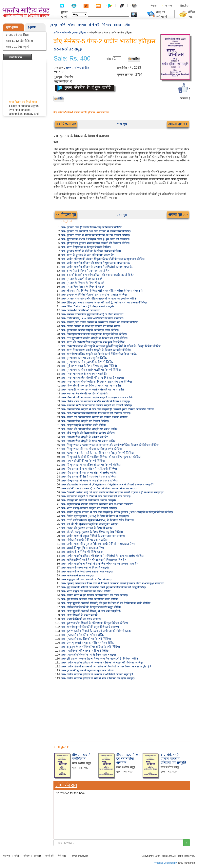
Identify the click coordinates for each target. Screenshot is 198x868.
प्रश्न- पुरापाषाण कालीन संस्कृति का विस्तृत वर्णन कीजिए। (90, 330)
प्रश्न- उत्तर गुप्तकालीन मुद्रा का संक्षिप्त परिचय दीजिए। (88, 643)
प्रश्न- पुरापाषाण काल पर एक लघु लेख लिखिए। (85, 358)
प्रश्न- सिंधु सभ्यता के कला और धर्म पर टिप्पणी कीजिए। (89, 469)
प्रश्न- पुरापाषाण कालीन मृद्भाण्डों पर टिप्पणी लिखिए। (88, 362)
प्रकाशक (168, 6)
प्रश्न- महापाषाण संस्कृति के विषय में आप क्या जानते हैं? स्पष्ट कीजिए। (96, 496)
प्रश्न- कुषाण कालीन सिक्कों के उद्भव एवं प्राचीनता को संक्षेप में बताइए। (97, 631)
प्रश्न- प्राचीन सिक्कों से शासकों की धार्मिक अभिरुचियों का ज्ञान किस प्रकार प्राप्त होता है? (106, 666)
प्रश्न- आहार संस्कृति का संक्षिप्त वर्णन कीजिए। (84, 425)
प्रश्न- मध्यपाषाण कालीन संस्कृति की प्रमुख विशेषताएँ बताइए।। (93, 378)
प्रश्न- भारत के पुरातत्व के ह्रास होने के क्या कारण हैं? (88, 255)
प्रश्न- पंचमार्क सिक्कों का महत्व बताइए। (81, 619)
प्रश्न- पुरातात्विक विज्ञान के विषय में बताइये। (83, 287)
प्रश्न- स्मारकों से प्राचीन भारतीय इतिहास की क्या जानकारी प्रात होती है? (97, 275)
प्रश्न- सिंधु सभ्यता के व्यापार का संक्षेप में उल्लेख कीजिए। (90, 473)
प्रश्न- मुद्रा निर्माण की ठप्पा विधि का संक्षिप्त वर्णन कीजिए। (90, 599)
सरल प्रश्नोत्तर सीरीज (77, 68)
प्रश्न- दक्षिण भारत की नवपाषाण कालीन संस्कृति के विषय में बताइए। (96, 401)
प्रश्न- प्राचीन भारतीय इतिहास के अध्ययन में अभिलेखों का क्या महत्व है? (97, 267)
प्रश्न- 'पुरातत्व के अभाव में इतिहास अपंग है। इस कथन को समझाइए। (96, 239)
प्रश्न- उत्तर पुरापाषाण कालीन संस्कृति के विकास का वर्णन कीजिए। (95, 338)
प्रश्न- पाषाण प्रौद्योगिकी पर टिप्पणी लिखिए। (83, 461)
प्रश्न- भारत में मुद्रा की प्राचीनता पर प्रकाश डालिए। (86, 591)
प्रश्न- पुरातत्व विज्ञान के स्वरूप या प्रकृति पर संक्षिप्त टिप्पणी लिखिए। (96, 235)
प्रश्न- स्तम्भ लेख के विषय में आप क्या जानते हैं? (85, 271)
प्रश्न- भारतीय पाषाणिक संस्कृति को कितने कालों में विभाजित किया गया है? (99, 354)
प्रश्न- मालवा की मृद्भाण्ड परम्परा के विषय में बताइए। (87, 528)
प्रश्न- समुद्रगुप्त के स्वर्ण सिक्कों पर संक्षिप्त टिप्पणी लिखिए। (91, 647)
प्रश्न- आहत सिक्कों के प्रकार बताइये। (80, 615)
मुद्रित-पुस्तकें (12, 27)
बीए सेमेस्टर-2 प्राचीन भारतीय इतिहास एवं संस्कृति (173, 759)
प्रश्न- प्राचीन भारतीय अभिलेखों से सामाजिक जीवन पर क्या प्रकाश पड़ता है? (99, 564)
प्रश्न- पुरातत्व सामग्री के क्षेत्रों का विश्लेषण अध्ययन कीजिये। (91, 251)
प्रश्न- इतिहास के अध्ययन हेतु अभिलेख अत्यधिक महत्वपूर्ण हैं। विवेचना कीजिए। (101, 659)
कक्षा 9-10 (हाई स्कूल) (18, 47)
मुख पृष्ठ (53, 25)
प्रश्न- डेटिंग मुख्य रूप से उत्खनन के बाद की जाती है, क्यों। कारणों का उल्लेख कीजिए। (104, 302)
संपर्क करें (94, 25)
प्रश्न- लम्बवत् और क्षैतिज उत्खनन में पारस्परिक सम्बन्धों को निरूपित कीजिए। (100, 322)
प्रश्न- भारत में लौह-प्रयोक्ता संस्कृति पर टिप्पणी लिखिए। (89, 508)
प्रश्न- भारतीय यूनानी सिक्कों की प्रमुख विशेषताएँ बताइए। (90, 627)
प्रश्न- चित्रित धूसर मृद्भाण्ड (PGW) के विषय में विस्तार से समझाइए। (95, 516)
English (185, 6)
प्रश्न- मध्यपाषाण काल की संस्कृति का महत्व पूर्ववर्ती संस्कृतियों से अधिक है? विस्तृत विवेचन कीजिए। (111, 346)
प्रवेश (127, 25)
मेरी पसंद (106, 25)
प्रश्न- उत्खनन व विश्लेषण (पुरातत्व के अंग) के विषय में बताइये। (93, 314)
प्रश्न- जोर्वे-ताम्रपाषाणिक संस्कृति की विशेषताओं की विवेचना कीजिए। (96, 413)
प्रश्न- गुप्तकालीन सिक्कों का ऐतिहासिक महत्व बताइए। (89, 655)
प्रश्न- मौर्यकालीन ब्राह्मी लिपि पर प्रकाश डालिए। (85, 540)
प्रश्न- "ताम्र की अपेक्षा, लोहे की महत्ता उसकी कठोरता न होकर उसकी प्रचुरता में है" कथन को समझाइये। (113, 492)
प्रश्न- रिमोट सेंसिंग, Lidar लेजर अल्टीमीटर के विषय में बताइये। (93, 318)
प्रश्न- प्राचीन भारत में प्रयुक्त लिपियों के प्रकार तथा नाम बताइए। (93, 536)
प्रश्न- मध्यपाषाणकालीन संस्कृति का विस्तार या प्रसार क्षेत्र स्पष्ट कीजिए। (97, 382)
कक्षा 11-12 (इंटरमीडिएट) (19, 41)
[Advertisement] (68, 710)
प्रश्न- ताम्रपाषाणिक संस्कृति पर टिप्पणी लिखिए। (85, 421)
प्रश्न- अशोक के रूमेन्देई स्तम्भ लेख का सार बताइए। (87, 571)
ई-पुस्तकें (32, 27)
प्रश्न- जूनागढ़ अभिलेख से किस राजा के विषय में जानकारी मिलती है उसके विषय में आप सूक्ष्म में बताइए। (113, 583)
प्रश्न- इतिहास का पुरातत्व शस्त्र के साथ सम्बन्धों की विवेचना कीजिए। (96, 243)
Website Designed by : (166, 863)
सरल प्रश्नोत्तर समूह (68, 49)
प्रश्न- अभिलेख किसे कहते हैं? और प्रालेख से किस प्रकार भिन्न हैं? (94, 560)
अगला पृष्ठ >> (178, 124)
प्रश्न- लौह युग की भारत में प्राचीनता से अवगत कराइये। (89, 500)
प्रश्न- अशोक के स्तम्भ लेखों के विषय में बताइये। (85, 568)
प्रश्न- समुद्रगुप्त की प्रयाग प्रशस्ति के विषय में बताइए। (87, 579)
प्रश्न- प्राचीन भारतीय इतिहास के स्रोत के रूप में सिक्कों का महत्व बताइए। (98, 678)
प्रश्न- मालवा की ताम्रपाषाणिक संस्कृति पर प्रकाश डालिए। (90, 429)
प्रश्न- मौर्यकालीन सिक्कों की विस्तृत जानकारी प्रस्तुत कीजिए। (92, 607)
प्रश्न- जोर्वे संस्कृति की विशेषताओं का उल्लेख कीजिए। (88, 433)
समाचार (82, 25)
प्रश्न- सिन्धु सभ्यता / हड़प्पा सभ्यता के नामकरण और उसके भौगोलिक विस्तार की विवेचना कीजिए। (110, 445)
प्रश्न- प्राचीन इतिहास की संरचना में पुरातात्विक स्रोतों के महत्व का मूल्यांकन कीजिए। (103, 259)
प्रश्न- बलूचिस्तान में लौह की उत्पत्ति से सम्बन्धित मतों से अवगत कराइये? (97, 504)
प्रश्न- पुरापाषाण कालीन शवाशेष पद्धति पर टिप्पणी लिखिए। (91, 370)
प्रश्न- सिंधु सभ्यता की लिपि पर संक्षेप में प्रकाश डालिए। (89, 477)
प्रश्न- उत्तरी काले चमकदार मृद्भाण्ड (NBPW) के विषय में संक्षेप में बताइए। (98, 520)
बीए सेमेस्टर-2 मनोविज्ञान (81, 757)
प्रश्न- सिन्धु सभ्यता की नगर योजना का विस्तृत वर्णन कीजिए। (92, 449)
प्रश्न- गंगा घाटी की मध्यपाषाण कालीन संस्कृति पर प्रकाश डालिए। (94, 389)
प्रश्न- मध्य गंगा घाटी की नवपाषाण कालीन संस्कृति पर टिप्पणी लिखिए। (97, 405)
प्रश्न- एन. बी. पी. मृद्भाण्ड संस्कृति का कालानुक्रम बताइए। (90, 524)
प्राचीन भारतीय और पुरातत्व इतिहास (70, 33)
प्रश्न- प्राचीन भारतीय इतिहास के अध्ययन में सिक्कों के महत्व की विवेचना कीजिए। (102, 662)
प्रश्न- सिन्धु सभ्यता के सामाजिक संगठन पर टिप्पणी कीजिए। (91, 465)
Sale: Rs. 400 (72, 59)
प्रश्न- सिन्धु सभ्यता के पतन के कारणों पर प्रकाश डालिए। (89, 480)
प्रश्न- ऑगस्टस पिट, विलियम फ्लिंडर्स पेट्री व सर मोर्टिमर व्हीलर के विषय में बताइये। (102, 291)
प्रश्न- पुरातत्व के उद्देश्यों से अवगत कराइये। (82, 279)
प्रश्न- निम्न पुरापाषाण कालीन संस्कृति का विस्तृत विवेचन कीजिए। (94, 334)
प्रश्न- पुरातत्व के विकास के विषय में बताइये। (83, 283)
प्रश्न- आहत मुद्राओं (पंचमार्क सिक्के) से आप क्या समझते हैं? (91, 611)
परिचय (72, 25)
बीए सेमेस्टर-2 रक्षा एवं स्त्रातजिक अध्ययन (128, 759)
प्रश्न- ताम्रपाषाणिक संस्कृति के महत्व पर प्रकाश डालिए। (89, 441)
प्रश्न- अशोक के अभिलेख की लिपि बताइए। (83, 552)
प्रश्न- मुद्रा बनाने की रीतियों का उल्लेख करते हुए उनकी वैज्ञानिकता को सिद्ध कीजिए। (104, 587)
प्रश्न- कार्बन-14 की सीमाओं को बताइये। (81, 310)
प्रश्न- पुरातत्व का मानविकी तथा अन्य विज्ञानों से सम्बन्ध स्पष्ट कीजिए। (96, 231)
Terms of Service (79, 856)
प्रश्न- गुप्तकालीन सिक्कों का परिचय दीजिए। (83, 635)
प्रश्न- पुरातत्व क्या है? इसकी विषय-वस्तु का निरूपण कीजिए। (92, 227)
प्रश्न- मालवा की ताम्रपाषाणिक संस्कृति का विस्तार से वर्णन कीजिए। (95, 417)
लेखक (154, 6)
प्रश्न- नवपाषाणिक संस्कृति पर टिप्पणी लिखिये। (85, 393)
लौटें (60, 98)
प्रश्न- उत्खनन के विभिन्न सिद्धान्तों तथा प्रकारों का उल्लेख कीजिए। (94, 295)
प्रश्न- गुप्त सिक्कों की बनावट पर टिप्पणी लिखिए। (86, 651)
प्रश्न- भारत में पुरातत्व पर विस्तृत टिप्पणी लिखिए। (86, 247)
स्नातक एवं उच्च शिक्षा (17, 35)
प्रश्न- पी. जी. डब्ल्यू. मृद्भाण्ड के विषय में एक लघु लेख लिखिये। (92, 532)
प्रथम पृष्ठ (122, 124)
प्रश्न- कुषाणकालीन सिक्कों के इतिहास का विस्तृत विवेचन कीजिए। (95, 623)
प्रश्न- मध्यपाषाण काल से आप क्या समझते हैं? (84, 374)
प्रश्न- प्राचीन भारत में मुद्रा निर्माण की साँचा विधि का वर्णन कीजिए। (95, 595)
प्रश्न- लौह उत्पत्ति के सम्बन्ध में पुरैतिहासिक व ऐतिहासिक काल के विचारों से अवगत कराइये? (108, 484)
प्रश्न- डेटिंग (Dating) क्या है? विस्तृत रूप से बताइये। (88, 306)
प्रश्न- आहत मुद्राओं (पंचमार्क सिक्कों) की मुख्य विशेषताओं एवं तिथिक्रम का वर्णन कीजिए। (106, 603)
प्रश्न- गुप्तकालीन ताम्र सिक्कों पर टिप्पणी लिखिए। (86, 639)
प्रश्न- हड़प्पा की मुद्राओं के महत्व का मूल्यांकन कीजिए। (88, 670)
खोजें (63, 25)
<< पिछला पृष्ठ (66, 124)
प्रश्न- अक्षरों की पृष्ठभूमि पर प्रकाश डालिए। (83, 548)
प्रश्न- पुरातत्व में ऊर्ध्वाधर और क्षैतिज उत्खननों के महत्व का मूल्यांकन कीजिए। (100, 298)
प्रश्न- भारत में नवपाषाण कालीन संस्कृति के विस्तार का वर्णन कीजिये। (96, 350)
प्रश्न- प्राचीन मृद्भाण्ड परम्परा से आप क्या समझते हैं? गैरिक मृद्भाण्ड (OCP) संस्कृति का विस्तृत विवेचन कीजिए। (117, 512)
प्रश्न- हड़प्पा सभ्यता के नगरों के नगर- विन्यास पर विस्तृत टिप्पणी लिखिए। (98, 453)
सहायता (118, 25)
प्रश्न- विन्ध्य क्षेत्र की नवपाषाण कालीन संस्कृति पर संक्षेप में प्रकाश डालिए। (98, 397)
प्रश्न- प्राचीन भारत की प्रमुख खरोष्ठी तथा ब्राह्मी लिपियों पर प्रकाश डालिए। (98, 544)
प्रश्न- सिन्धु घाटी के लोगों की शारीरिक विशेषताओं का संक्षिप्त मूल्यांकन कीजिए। (101, 457)
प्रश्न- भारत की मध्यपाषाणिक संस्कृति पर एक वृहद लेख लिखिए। (93, 342)
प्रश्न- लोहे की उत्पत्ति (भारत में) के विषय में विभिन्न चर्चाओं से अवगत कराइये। (100, 488)
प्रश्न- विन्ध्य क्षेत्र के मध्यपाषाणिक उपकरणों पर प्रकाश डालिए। (92, 386)
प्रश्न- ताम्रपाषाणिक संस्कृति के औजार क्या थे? (85, 437)
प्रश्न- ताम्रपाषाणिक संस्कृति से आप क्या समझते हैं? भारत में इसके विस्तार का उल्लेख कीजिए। (108, 409)
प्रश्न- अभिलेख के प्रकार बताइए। (78, 575)
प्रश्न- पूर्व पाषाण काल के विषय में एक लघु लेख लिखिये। (89, 366)
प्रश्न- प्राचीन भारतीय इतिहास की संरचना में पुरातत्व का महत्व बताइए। (96, 263)
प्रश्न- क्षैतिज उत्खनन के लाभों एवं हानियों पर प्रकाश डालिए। (91, 326)
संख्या (110, 59)
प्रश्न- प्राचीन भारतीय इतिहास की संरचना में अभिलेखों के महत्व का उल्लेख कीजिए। (103, 556)
